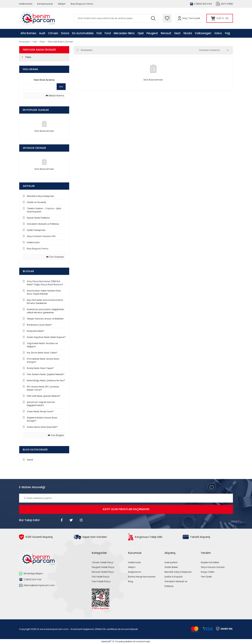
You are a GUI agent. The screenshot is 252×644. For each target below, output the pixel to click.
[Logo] (37, 18)
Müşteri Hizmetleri (210, 562)
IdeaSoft (106, 641)
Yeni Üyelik (194, 18)
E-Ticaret (118, 641)
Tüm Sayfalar (55, 257)
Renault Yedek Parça (103, 572)
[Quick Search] (39, 87)
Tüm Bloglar (56, 435)
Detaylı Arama (55, 96)
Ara (61, 87)
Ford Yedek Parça (101, 581)
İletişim (62, 4)
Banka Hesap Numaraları (142, 577)
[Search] (116, 18)
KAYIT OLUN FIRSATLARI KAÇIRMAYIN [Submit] (126, 509)
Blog (131, 581)
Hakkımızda (26, 4)
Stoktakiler (87, 50)
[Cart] (220, 18)
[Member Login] (180, 18)
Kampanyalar (45, 4)
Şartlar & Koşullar (174, 577)
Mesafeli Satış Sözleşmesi (178, 572)
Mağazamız (135, 572)
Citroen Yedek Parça (103, 562)
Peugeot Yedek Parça (103, 567)
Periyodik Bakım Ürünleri (60, 42)
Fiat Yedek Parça (101, 577)
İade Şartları (171, 562)
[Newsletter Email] (126, 498)
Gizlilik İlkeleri (171, 567)
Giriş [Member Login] (184, 18)
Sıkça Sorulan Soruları (213, 567)
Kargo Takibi (208, 572)
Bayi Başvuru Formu (82, 4)
